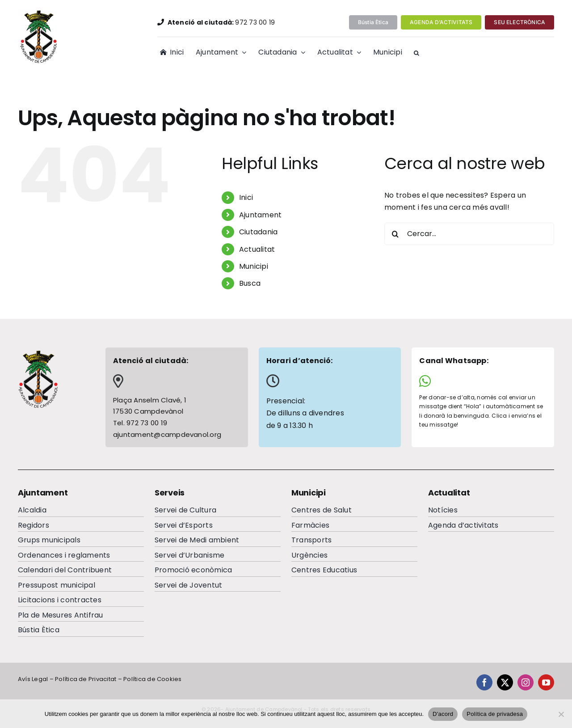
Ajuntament (260, 215)
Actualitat (257, 249)
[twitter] (505, 682)
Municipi (254, 266)
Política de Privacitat (86, 679)
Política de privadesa (495, 714)
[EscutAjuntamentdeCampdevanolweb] (39, 12)
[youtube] (546, 682)
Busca (250, 283)
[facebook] (484, 682)
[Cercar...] (469, 234)
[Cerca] (395, 234)
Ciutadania (258, 232)
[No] (561, 714)
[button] (416, 53)
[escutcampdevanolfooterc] (38, 353)
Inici (246, 197)
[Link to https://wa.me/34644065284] (479, 381)
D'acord (443, 714)
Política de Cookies (153, 679)
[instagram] (526, 682)
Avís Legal (33, 679)
